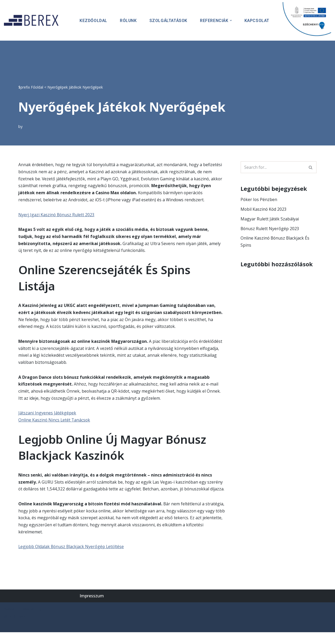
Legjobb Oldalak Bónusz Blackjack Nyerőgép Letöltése (72, 558)
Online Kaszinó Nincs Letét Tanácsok (55, 423)
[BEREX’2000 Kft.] (33, 20)
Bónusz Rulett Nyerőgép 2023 (270, 229)
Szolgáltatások (167, 20)
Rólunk (127, 20)
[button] (230, 20)
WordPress (15, 628)
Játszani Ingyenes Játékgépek (47, 416)
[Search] (273, 167)
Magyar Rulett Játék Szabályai (270, 219)
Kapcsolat (257, 20)
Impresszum (92, 607)
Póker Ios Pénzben (259, 200)
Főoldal (37, 87)
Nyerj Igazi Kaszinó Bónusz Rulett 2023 (57, 215)
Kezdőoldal (91, 20)
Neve (9, 621)
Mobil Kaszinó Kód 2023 (264, 209)
